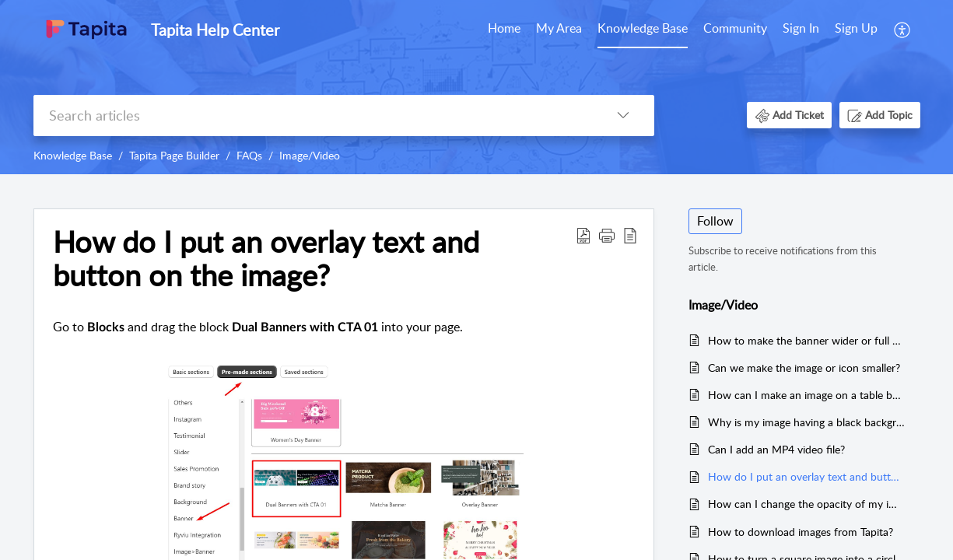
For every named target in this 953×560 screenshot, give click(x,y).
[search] (313, 115)
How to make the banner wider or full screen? (806, 340)
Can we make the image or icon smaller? (804, 367)
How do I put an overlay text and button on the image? (806, 476)
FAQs (249, 155)
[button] (903, 30)
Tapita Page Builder (174, 155)
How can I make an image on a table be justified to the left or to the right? (806, 395)
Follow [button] (715, 221)
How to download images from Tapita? (801, 532)
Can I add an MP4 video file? (776, 449)
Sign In (801, 28)
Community (735, 28)
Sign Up (856, 28)
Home (504, 28)
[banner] (476, 87)
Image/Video (310, 155)
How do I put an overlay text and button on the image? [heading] (266, 259)
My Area (559, 28)
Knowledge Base (643, 28)
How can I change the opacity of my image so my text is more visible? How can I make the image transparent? (806, 504)
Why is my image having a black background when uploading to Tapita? (806, 422)
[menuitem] (504, 30)
